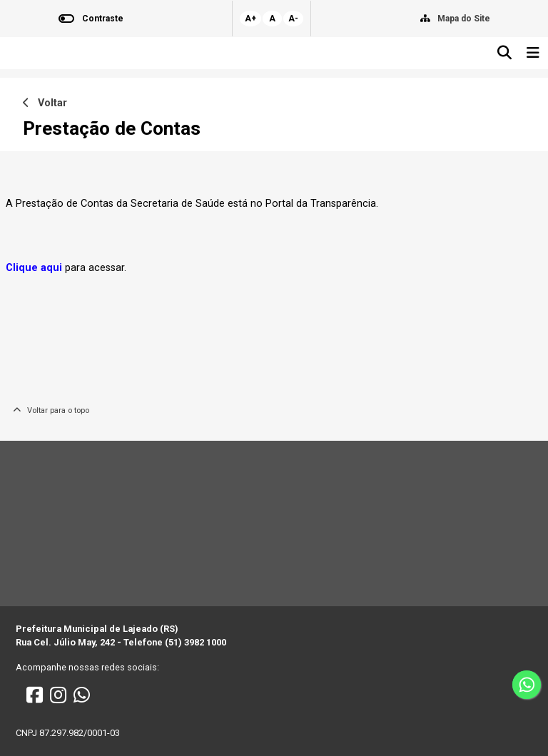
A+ (250, 19)
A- (293, 19)
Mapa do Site (464, 19)
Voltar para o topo (51, 410)
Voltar (45, 103)
